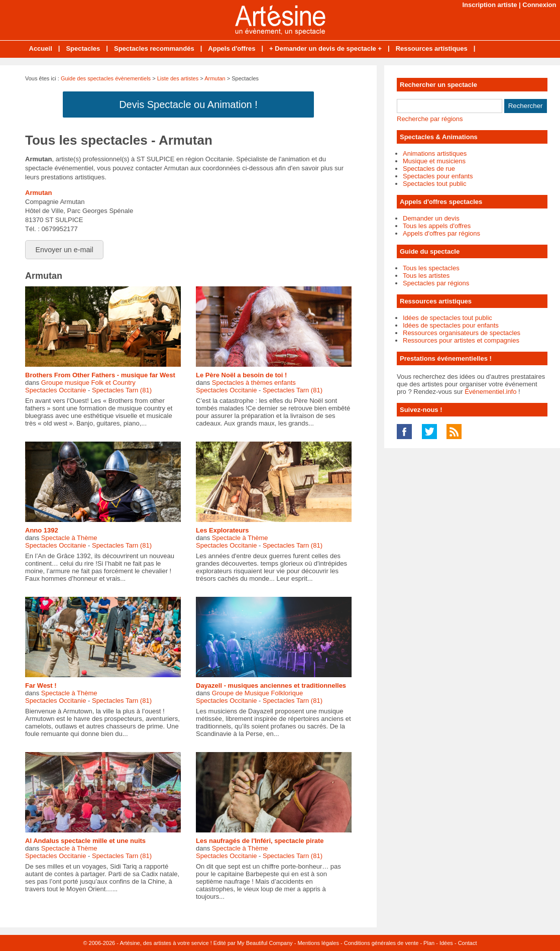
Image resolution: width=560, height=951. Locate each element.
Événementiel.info (490, 392)
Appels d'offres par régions (441, 233)
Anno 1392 (42, 530)
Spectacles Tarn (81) (122, 390)
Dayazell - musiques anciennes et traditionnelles (271, 685)
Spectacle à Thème (69, 538)
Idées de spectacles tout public (447, 318)
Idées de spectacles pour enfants (451, 325)
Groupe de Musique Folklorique (257, 693)
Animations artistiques (435, 153)
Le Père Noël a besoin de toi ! (241, 375)
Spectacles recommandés (154, 48)
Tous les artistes (426, 276)
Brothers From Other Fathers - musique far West (100, 375)
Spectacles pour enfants (438, 176)
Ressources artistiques (432, 48)
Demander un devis (431, 218)
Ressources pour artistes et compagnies (461, 340)
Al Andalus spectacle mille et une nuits (85, 841)
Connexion (539, 5)
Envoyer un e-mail (65, 250)
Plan (429, 943)
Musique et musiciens (434, 161)
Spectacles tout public (434, 184)
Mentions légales (318, 943)
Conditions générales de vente (381, 943)
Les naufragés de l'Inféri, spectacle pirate (260, 841)
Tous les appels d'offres (437, 226)
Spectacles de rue (429, 169)
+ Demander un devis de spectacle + (325, 48)
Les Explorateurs (222, 530)
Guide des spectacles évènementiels (106, 78)
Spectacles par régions (436, 283)
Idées (446, 943)
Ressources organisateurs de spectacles (462, 333)
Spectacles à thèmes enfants (254, 383)
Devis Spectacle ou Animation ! (188, 104)
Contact (468, 943)
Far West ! (41, 685)
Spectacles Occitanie (55, 390)
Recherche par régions (430, 119)
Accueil (41, 48)
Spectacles (83, 48)
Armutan (215, 78)
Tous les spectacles (431, 268)
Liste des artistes (178, 78)
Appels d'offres (232, 48)
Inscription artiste (489, 5)
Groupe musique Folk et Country (88, 383)
